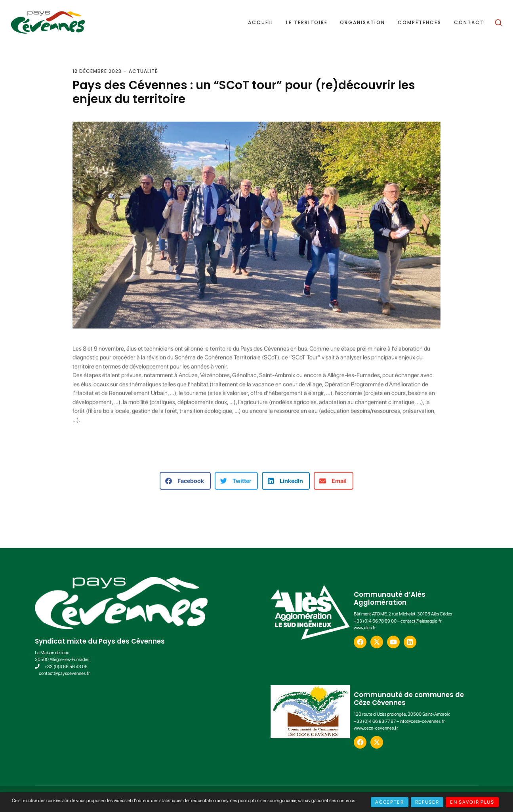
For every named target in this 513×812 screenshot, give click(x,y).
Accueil (261, 23)
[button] (185, 486)
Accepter (389, 802)
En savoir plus (472, 802)
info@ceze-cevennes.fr (422, 721)
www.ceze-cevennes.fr (376, 728)
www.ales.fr (365, 628)
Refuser (427, 802)
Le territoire (307, 23)
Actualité (143, 71)
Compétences (420, 23)
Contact (469, 23)
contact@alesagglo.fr (421, 621)
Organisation (362, 23)
